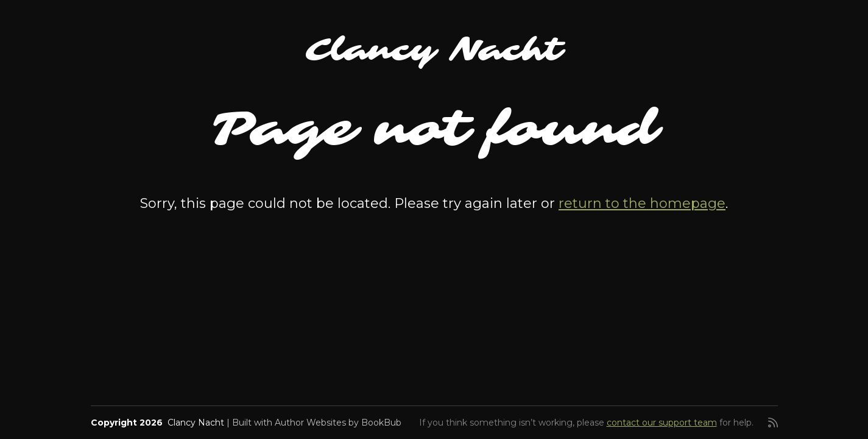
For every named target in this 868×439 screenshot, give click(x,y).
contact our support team (662, 423)
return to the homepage (642, 203)
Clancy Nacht (434, 50)
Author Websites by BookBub (338, 423)
